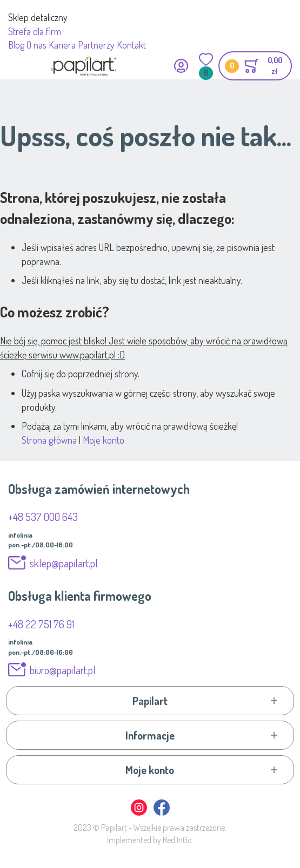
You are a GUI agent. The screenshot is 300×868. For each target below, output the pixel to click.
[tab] (150, 701)
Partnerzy (96, 45)
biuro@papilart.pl (63, 670)
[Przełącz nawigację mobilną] (15, 66)
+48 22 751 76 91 (41, 624)
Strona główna (49, 440)
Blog (16, 45)
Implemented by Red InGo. (150, 840)
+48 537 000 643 (43, 517)
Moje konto (104, 440)
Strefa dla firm (35, 31)
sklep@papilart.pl (64, 563)
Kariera (62, 45)
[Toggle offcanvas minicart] (255, 66)
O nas (36, 45)
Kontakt (131, 45)
